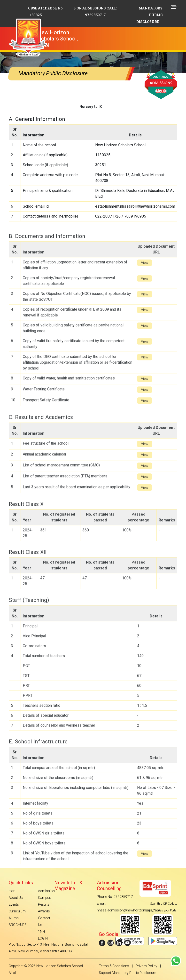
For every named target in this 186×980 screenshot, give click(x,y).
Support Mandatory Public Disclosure (127, 973)
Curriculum (17, 911)
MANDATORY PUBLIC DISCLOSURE (150, 15)
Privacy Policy (146, 966)
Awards (44, 911)
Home (13, 891)
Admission (46, 891)
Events (14, 904)
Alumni (14, 918)
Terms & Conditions (114, 966)
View (145, 274)
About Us (16, 898)
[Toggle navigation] (102, 31)
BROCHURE (18, 925)
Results (44, 904)
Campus (45, 898)
